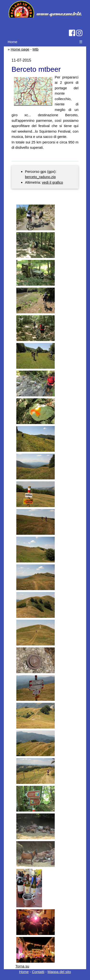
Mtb (35, 49)
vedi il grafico (53, 182)
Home (12, 42)
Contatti (38, 972)
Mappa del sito (59, 972)
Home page (20, 49)
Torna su (22, 966)
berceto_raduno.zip (40, 177)
